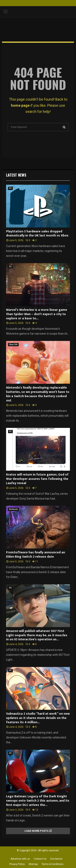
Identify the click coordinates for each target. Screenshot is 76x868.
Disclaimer (56, 859)
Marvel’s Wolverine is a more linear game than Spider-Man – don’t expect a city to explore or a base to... (37, 314)
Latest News (16, 175)
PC (10, 188)
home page (20, 105)
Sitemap (33, 864)
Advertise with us (20, 859)
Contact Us (40, 859)
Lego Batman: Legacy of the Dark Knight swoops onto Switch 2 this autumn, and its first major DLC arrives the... (38, 801)
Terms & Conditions (52, 864)
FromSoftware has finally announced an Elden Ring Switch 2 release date (36, 555)
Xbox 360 (13, 344)
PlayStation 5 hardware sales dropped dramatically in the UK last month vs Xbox (37, 234)
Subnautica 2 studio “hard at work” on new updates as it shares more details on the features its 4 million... (38, 718)
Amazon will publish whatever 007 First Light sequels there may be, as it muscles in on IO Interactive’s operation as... (37, 635)
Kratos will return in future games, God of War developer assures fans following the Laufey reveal (37, 479)
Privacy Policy (17, 864)
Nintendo (13, 509)
